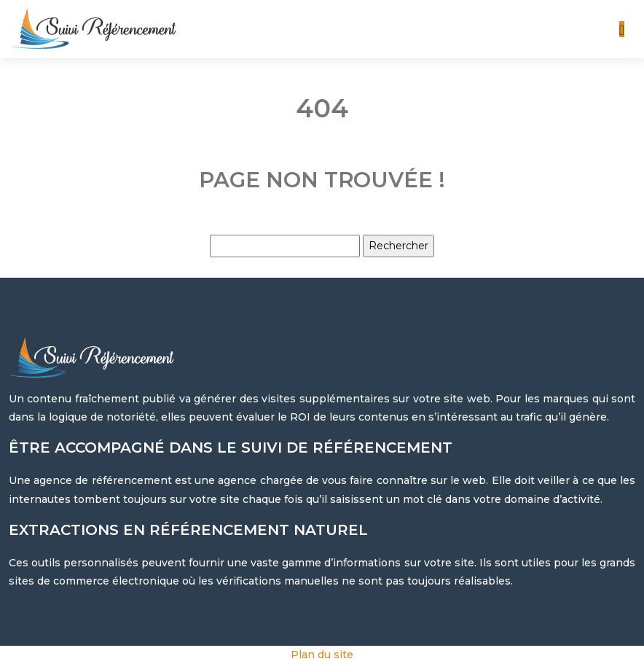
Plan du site (322, 655)
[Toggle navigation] (622, 30)
